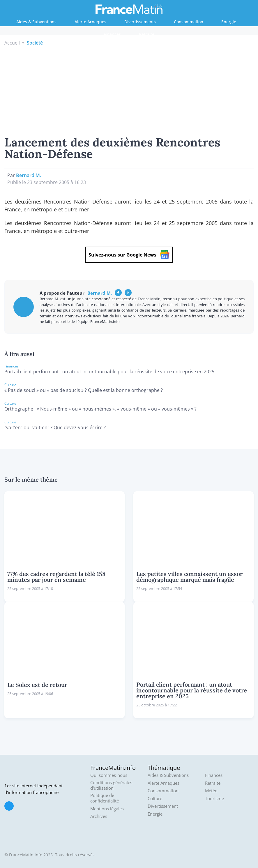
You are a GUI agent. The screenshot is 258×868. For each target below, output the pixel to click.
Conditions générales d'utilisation (111, 785)
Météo (211, 791)
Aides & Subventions (36, 22)
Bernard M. (29, 175)
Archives (99, 816)
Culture (155, 799)
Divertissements (140, 22)
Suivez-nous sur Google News (129, 255)
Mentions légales (107, 809)
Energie (229, 22)
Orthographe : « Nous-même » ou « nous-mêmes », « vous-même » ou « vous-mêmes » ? (100, 409)
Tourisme (214, 799)
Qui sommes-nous (109, 775)
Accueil (12, 43)
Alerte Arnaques (90, 22)
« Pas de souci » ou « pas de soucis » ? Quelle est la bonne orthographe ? (84, 390)
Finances (112, 34)
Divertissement (163, 806)
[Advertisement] (129, 90)
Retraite (147, 34)
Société (35, 43)
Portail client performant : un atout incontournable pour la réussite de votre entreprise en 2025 (109, 372)
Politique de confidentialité (105, 798)
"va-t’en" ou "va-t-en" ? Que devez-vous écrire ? (55, 427)
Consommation (189, 22)
